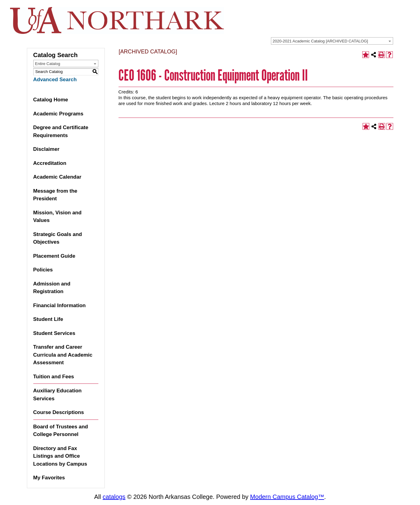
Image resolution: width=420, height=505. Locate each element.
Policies (43, 270)
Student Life (48, 319)
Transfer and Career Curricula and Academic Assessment (63, 355)
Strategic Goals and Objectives (58, 238)
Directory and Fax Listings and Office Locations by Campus (60, 456)
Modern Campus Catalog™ (287, 497)
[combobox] (332, 41)
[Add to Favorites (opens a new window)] (366, 55)
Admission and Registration (52, 288)
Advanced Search (55, 80)
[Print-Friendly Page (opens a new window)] (382, 55)
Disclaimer (46, 149)
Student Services (54, 333)
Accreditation (50, 163)
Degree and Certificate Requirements (61, 131)
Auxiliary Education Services (58, 395)
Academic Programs (58, 114)
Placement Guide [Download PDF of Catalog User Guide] (54, 256)
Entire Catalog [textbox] (48, 64)
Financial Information (60, 305)
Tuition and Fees (54, 377)
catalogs (114, 497)
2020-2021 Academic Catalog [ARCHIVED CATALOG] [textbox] (320, 41)
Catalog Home (51, 100)
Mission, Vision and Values (57, 217)
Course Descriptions (59, 412)
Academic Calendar (57, 177)
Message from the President (55, 195)
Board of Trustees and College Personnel (61, 431)
